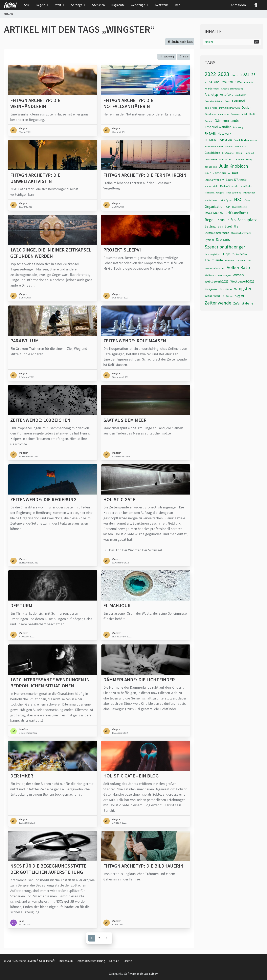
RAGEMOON (214, 213)
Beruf (227, 101)
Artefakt (226, 94)
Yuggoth (240, 296)
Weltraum (210, 275)
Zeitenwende (218, 303)
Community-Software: (133, 974)
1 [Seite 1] (92, 938)
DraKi (252, 114)
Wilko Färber (226, 289)
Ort (228, 207)
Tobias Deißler (240, 254)
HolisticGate (211, 159)
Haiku (239, 153)
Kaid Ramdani (215, 173)
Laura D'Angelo (236, 180)
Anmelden (238, 5)
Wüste (229, 296)
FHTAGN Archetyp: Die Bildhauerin (143, 866)
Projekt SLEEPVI (122, 250)
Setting (210, 226)
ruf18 (231, 220)
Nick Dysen (226, 200)
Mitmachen (249, 193)
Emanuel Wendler (218, 127)
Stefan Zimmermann (217, 233)
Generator (241, 146)
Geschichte (212, 153)
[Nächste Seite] (107, 938)
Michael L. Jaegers (214, 193)
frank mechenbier (214, 146)
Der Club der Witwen (229, 108)
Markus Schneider (229, 186)
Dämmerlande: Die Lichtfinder (139, 680)
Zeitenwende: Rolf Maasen (135, 341)
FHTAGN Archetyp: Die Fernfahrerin (145, 175)
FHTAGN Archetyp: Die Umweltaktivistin (35, 178)
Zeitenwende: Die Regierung (43, 499)
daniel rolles (211, 108)
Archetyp (211, 94)
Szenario (223, 239)
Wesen (238, 275)
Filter (184, 56)
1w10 (235, 75)
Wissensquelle (214, 296)
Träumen (230, 260)
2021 (245, 74)
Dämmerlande (227, 120)
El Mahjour (117, 606)
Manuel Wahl (211, 186)
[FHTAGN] (11, 5)
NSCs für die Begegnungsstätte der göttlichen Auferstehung (48, 869)
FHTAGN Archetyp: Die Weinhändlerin (35, 103)
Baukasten (241, 95)
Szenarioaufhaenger (225, 247)
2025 (217, 82)
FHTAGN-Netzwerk (218, 133)
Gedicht (229, 146)
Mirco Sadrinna (233, 193)
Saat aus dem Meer (125, 420)
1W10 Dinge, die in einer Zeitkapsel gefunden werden (51, 253)
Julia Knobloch (233, 166)
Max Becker (247, 186)
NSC (238, 199)
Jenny (249, 159)
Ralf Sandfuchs (237, 213)
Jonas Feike (211, 167)
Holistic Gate (119, 499)
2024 (208, 82)
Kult (235, 173)
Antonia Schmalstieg (232, 89)
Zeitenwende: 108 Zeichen (40, 420)
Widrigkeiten (211, 289)
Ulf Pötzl (241, 260)
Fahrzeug (238, 127)
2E (253, 74)
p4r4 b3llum (25, 341)
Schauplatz (247, 220)
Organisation (214, 206)
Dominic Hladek (239, 114)
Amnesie (249, 82)
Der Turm (21, 606)
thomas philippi (213, 254)
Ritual (221, 220)
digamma (223, 114)
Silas (220, 227)
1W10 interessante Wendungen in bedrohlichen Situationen (50, 683)
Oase (247, 200)
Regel (210, 220)
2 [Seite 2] (99, 938)
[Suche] (256, 5)
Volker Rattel (240, 267)
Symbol (209, 240)
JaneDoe (239, 159)
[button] (167, 57)
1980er (239, 82)
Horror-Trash (226, 159)
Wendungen (224, 275)
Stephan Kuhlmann (241, 233)
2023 (224, 74)
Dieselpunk (210, 114)
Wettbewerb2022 (242, 281)
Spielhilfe (231, 226)
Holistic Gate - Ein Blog (131, 776)
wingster (243, 288)
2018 (224, 82)
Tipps (227, 254)
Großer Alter (228, 153)
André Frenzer (212, 89)
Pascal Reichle (240, 207)
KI (229, 173)
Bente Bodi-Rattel (214, 101)
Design (247, 107)
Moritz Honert (212, 200)
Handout (249, 153)
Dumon (209, 121)
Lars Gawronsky (214, 180)
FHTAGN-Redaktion (218, 140)
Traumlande (214, 260)
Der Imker (22, 776)
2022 (210, 74)
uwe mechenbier (215, 268)
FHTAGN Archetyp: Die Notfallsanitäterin (128, 103)
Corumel (238, 101)
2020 (231, 82)
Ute (249, 260)
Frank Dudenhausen (246, 140)
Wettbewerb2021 (217, 281)
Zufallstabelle (243, 303)
